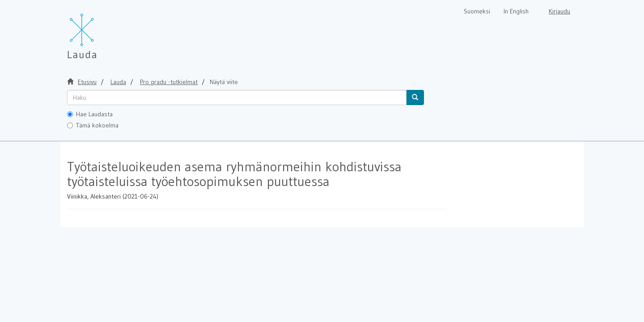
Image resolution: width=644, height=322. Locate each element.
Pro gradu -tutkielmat (169, 82)
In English (516, 11)
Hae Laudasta (90, 114)
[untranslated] (237, 97)
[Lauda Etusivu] (101, 31)
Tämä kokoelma (93, 125)
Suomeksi (477, 11)
